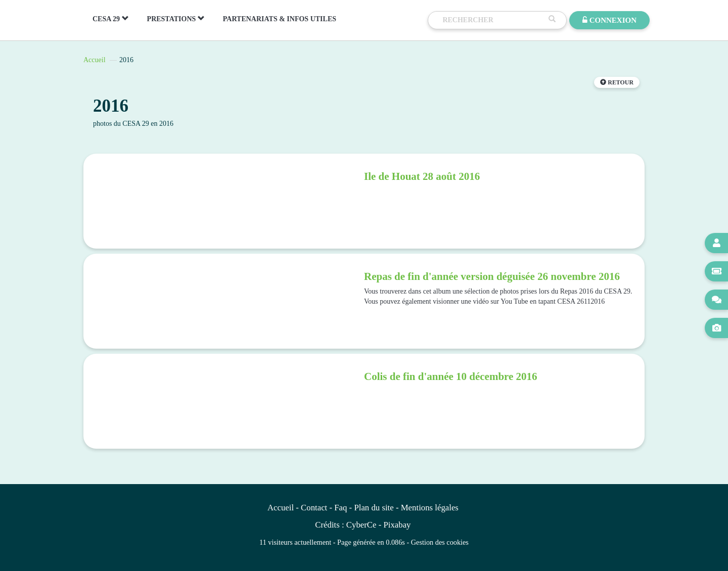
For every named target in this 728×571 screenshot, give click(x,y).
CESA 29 (111, 19)
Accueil (95, 60)
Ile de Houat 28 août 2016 (422, 176)
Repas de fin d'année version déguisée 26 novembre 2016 (492, 276)
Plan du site (374, 508)
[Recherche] (493, 20)
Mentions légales (430, 508)
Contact (314, 508)
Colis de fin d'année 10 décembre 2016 (451, 376)
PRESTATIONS (176, 19)
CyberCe (361, 525)
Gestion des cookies (440, 542)
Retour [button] (617, 82)
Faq (340, 508)
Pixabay (397, 525)
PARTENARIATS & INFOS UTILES (280, 19)
